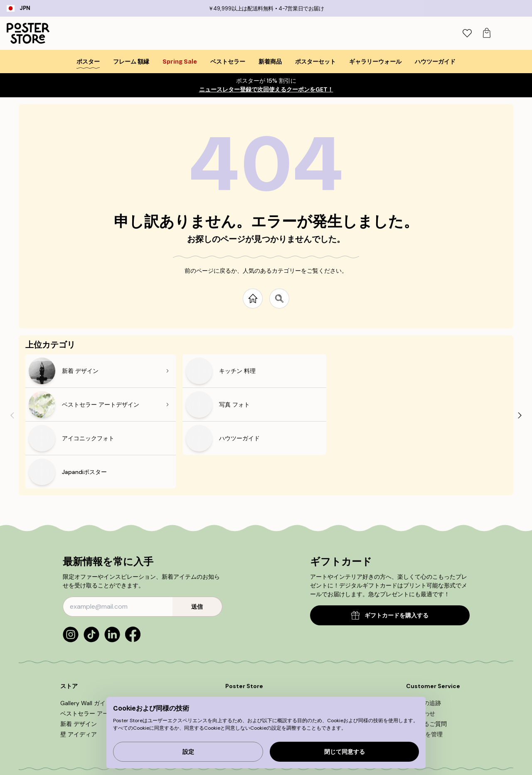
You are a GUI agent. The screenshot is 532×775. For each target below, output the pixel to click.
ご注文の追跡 (424, 636)
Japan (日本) (51, 753)
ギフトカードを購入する (390, 548)
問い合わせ (421, 646)
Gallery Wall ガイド (86, 636)
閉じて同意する (345, 752)
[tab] (482, 33)
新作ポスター (243, 646)
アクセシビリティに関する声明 (266, 677)
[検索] (464, 33)
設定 (188, 752)
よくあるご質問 (426, 657)
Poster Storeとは (249, 636)
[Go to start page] (253, 299)
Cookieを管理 (424, 667)
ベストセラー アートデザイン (99, 646)
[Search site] (279, 299)
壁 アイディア (79, 667)
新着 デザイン (79, 657)
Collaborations (245, 667)
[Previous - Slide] (12, 381)
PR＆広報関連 (243, 657)
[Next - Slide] (520, 381)
